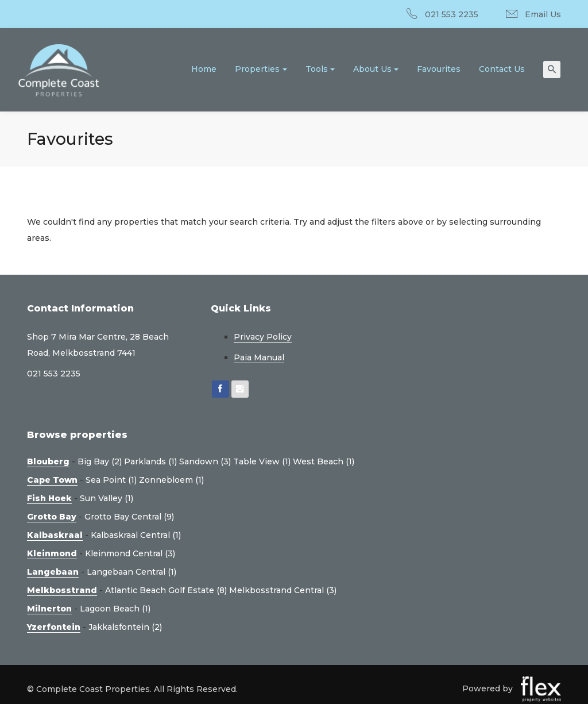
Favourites (439, 69)
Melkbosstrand (62, 590)
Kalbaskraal (55, 535)
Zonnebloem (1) (171, 480)
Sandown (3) (205, 461)
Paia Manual (259, 357)
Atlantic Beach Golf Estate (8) (166, 590)
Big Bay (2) (100, 461)
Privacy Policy (263, 337)
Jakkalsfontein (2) (125, 627)
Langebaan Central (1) (131, 572)
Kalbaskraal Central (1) (136, 535)
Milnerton (49, 609)
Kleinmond (52, 553)
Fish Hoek (49, 498)
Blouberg (48, 461)
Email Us (543, 14)
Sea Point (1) (111, 480)
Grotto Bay (52, 517)
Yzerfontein (54, 627)
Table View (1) (262, 461)
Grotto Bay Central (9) (129, 517)
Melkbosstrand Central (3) (283, 590)
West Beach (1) (324, 461)
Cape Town (52, 480)
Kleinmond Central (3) (130, 553)
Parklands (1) (150, 461)
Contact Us (502, 69)
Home (204, 69)
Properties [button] (257, 69)
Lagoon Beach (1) (115, 609)
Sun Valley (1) (107, 498)
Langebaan (53, 572)
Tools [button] (317, 69)
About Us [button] (372, 69)
